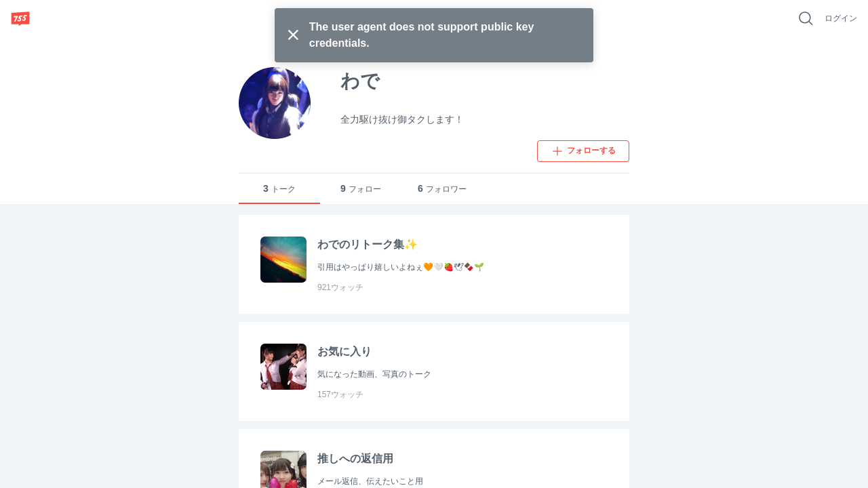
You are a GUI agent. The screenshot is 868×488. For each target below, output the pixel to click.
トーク (279, 189)
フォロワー (442, 189)
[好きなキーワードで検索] (806, 18)
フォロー (361, 189)
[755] (20, 18)
